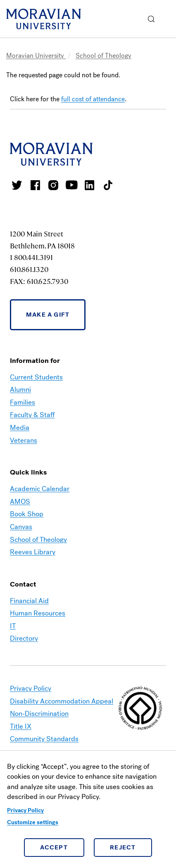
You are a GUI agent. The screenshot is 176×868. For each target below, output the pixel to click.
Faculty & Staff (32, 415)
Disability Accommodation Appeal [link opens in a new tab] (62, 701)
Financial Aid (29, 601)
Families (23, 402)
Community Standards (44, 739)
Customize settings (33, 822)
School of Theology (103, 56)
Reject (123, 847)
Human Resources (38, 613)
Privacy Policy (25, 810)
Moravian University (36, 56)
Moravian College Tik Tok (108, 185)
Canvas (21, 527)
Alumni (20, 390)
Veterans (24, 440)
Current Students (36, 377)
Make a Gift (48, 315)
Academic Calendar (40, 489)
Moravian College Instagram (53, 185)
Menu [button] (168, 19)
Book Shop (27, 514)
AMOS (20, 502)
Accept (54, 847)
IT (13, 626)
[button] (151, 19)
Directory (24, 638)
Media (20, 428)
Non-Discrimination (39, 714)
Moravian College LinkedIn (90, 185)
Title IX (21, 726)
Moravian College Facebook (35, 185)
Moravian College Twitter (17, 185)
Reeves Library (33, 552)
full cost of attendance (93, 99)
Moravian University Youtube (71, 185)
